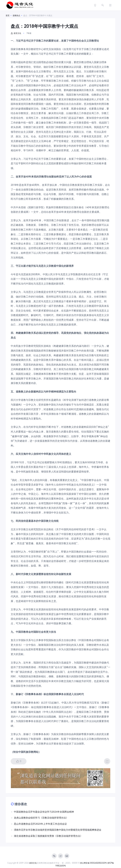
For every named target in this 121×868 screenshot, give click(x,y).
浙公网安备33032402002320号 (93, 863)
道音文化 (16, 33)
